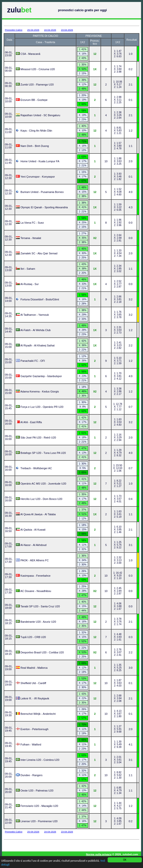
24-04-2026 (50, 30)
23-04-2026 (67, 30)
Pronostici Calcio (14, 30)
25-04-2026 (33, 30)
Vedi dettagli (8, 865)
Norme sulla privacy (99, 854)
